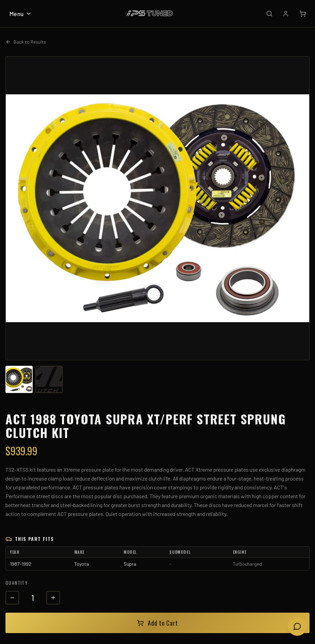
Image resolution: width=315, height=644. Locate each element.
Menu (21, 14)
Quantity (17, 583)
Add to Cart (157, 623)
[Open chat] (297, 626)
